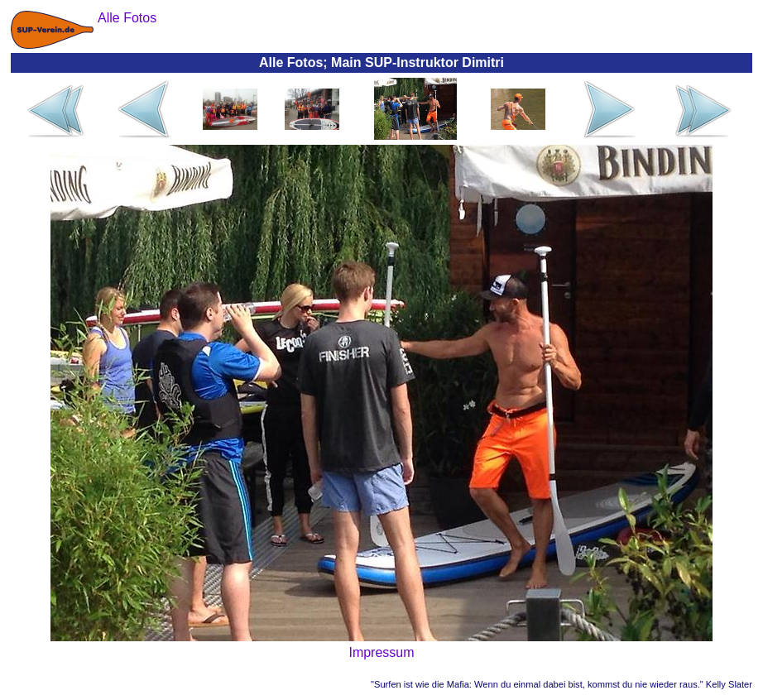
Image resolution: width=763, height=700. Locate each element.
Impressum (381, 652)
